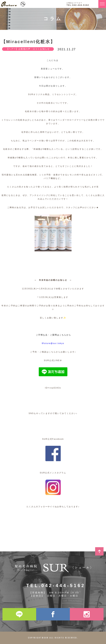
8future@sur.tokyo (53, 343)
